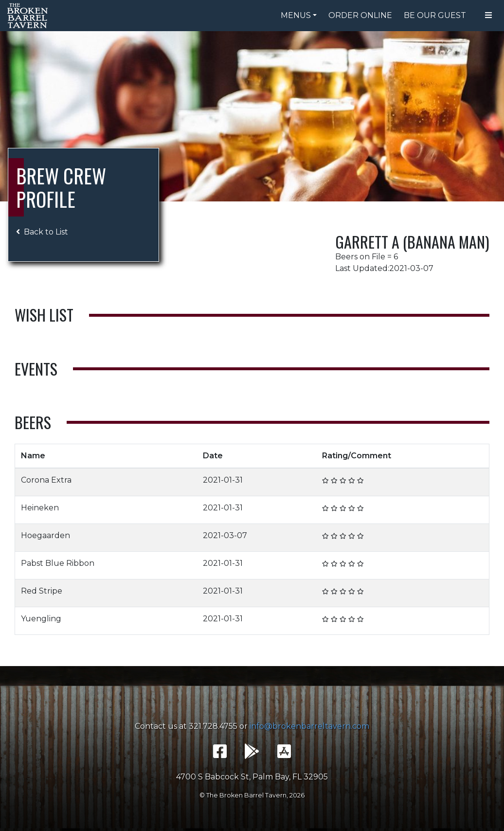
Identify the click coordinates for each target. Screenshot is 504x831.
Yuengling (41, 619)
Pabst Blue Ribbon (58, 563)
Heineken (40, 508)
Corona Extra (46, 480)
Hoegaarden (45, 535)
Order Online (360, 15)
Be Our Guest (435, 15)
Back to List (42, 232)
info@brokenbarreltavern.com (309, 726)
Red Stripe (42, 591)
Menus (296, 15)
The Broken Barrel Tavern (29, 16)
